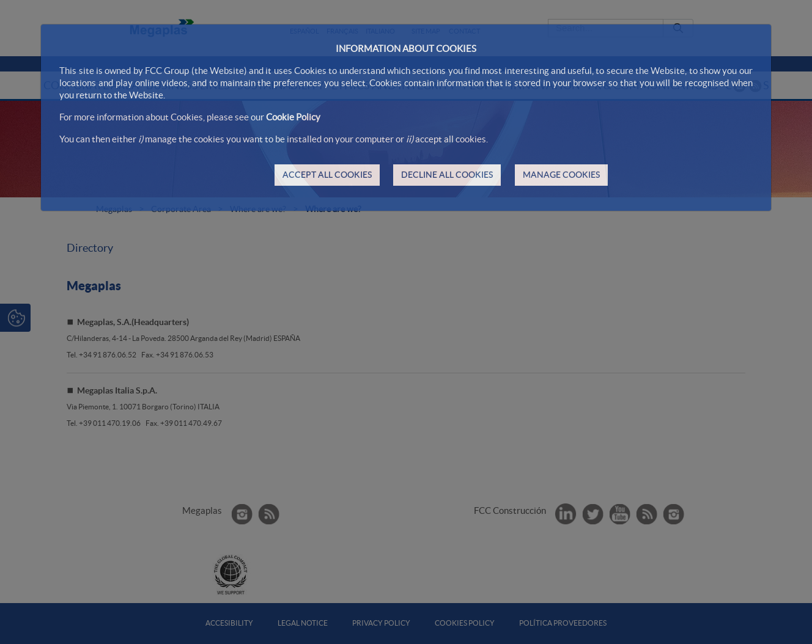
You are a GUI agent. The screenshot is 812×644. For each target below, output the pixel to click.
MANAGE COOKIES (561, 175)
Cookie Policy (293, 117)
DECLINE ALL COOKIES (447, 175)
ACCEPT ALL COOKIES (327, 175)
